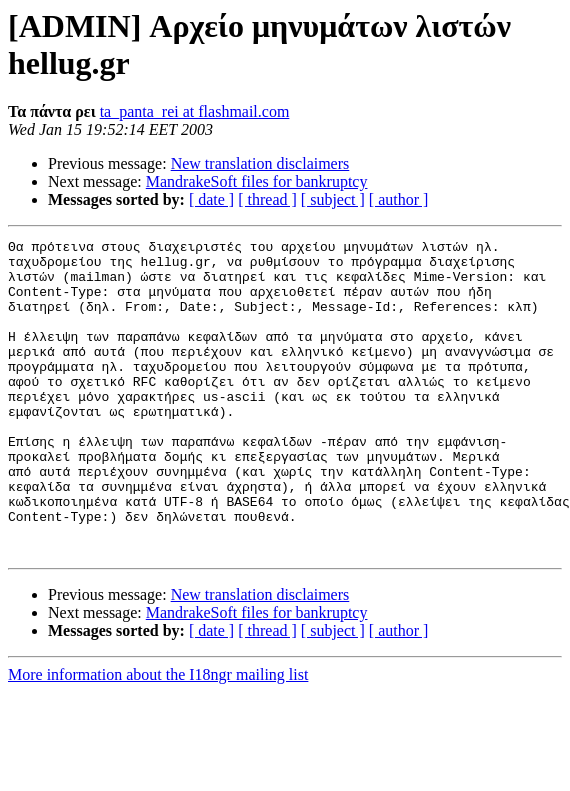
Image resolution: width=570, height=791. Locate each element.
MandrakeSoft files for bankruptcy (257, 181)
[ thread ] (267, 199)
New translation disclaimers (260, 163)
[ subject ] (333, 199)
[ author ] (399, 199)
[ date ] (211, 199)
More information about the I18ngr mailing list (158, 737)
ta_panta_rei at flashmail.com (195, 111)
